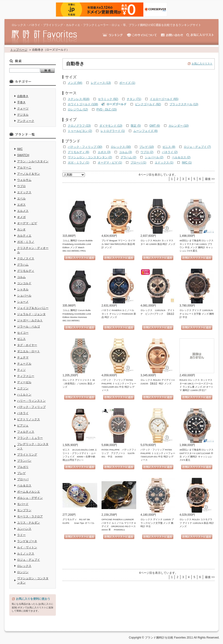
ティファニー (26, 376)
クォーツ (23, 109)
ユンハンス (24, 529)
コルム (21, 277)
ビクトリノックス (29, 419)
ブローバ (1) (138, 163)
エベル (21, 198)
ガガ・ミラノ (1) (78, 163)
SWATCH (23, 155)
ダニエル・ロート (29, 351)
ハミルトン (24, 395)
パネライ (23, 413)
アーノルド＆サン (29, 174)
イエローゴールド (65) (164, 99)
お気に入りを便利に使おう (33, 599)
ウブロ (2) (147, 152)
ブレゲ (21, 473)
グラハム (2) (128, 157)
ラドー (21, 535)
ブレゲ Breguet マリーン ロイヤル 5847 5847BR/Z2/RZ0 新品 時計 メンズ (118, 244)
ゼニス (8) (169, 147)
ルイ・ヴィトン (27, 547)
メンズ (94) (75, 83)
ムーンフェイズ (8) (145, 131)
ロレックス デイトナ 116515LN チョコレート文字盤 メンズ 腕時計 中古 (197, 314)
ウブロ (21, 186)
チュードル (24, 364)
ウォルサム (24, 180)
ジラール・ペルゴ (29, 327)
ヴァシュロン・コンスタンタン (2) (90, 157)
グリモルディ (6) (78, 152)
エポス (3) (104, 152)
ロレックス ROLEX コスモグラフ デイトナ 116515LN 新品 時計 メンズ (197, 523)
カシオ (21, 229)
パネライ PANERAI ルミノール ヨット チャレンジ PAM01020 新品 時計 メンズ (119, 314)
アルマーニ (24, 168)
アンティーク (26, 121)
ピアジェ (23, 426)
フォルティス (26, 432)
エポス (21, 205)
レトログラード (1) (113, 131)
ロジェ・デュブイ (29, 560)
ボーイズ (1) (127, 83)
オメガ (21, 217)
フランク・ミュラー (30, 438)
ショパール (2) (154, 157)
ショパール (24, 296)
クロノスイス (26, 258)
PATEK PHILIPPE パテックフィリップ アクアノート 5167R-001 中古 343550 (119, 453)
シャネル (23, 289)
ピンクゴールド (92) (148, 104)
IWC (20, 149)
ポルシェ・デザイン (30, 498)
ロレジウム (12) (78, 109)
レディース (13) (101, 83)
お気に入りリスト (202, 64)
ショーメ (23, 302)
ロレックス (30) (121, 147)
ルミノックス (26, 554)
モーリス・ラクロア (30, 516)
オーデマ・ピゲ (27, 223)
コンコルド (24, 283)
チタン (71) (134, 99)
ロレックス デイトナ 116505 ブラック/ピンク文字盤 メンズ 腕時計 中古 (157, 523)
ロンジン (23, 572)
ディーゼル (24, 382)
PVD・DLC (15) (107, 109)
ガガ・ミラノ (26, 242)
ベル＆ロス (24, 485)
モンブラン (24, 510)
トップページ (19, 50)
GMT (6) (155, 126)
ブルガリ (23, 467)
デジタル (23, 115)
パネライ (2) (170, 152)
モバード (23, 504)
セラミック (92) (108, 99)
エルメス (23, 211)
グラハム (23, 265)
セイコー (23, 333)
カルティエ (24, 236)
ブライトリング (27, 455)
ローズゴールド (116, 104)
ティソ (21, 370)
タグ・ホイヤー (27, 345)
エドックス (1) (164, 163)
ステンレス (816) (79, 99)
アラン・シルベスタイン (33, 161)
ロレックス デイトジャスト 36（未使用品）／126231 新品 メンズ (79, 383)
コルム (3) (126, 152)
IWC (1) (187, 163)
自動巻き (23, 96)
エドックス (24, 192)
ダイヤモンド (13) (111, 126)
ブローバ (23, 479)
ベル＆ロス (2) (181, 157)
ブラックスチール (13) (184, 104)
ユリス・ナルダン (29, 523)
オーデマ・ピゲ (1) (110, 163)
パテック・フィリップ (31, 407)
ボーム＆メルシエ (29, 492)
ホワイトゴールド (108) (83, 104)
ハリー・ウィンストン (31, 401)
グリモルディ (26, 271)
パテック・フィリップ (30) (85, 147)
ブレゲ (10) (147, 147)
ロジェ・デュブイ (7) (197, 147)
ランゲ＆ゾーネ (27, 541)
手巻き (21, 102)
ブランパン (24, 461)
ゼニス (21, 339)
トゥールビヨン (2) (80, 131)
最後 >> (210, 179)
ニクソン (23, 388)
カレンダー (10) (179, 126)
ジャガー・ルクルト (30, 320)
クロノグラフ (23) (79, 126)
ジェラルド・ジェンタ (31, 314)
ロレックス (24, 566)
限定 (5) (136, 126)
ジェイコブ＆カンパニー (33, 308)
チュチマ (23, 357)
